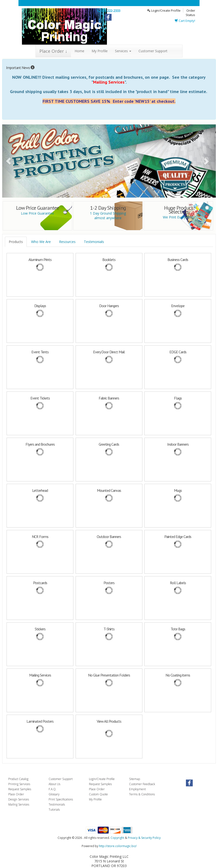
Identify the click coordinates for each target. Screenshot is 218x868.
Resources (67, 242)
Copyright (117, 838)
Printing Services (19, 784)
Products (16, 242)
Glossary (54, 794)
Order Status (190, 13)
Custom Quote (98, 794)
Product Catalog (18, 779)
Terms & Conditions (142, 794)
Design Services (19, 799)
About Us (54, 784)
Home (79, 51)
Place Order (16, 794)
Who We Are (41, 242)
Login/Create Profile (164, 10)
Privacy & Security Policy (144, 838)
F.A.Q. (52, 789)
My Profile (100, 51)
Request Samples (20, 789)
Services (123, 51)
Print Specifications (61, 799)
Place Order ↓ (53, 51)
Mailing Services (19, 804)
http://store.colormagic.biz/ (118, 846)
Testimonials (94, 242)
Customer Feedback (142, 784)
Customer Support (153, 51)
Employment (137, 789)
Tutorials (54, 810)
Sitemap (135, 779)
